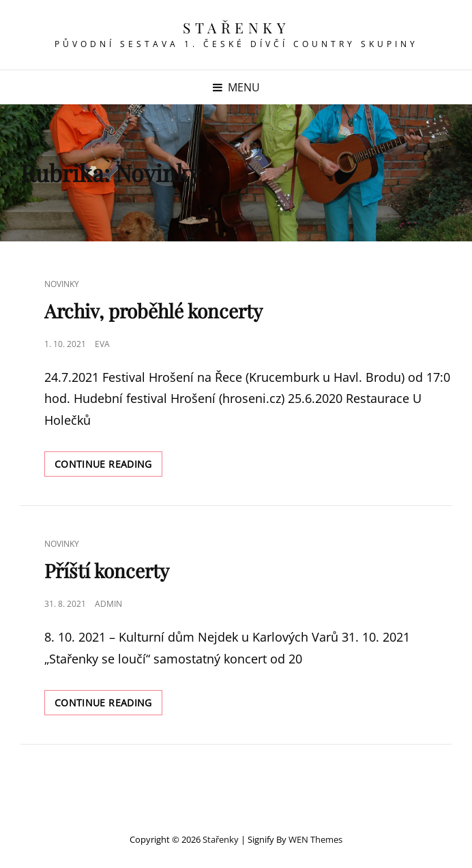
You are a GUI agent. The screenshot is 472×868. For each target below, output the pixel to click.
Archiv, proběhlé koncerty (153, 311)
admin (108, 604)
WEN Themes (315, 839)
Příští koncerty (107, 570)
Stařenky (236, 27)
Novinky (62, 284)
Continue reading (108, 466)
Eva (102, 344)
